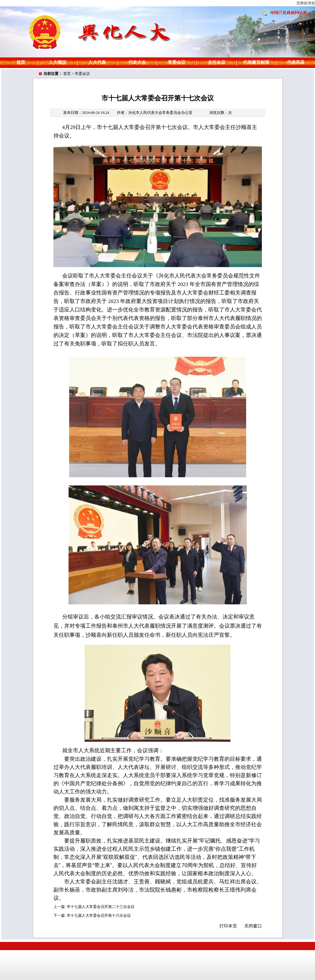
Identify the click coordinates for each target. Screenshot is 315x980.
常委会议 (177, 62)
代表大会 (137, 62)
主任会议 (217, 62)
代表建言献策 (256, 62)
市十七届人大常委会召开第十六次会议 (99, 916)
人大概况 (58, 62)
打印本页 (228, 926)
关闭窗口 (253, 926)
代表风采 (296, 62)
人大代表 (97, 62)
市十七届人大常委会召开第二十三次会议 (101, 907)
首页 (21, 62)
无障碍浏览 (306, 3)
